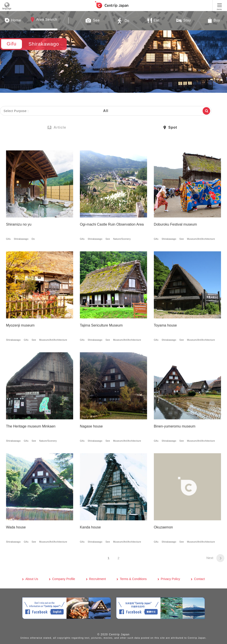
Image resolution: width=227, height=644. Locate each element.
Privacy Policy (170, 579)
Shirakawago (21, 239)
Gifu (8, 239)
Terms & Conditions (133, 579)
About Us (32, 579)
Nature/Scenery (122, 239)
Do (33, 239)
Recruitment (97, 579)
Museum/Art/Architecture (201, 239)
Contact (199, 579)
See (108, 239)
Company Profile (64, 579)
